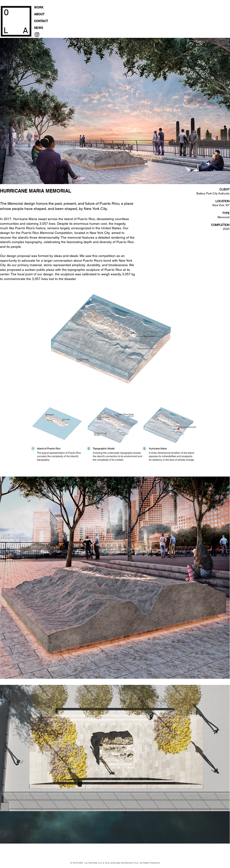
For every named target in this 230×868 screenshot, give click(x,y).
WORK (39, 7)
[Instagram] (37, 34)
